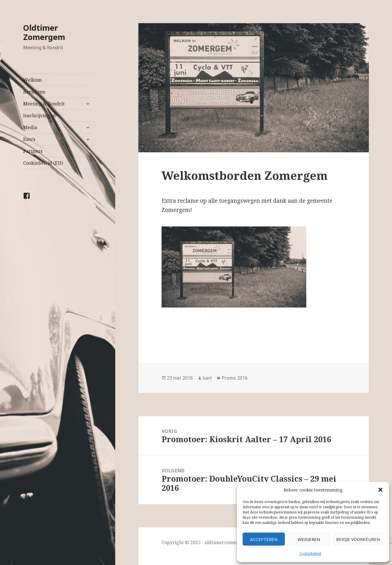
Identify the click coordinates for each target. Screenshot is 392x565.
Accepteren (264, 539)
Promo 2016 (235, 378)
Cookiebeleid (310, 554)
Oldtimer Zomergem (44, 32)
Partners (33, 151)
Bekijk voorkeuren (358, 539)
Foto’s (29, 139)
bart (207, 378)
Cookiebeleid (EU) (43, 163)
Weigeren (309, 539)
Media (30, 127)
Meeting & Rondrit (44, 104)
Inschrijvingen (39, 116)
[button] (380, 490)
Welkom (32, 80)
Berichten (34, 92)
